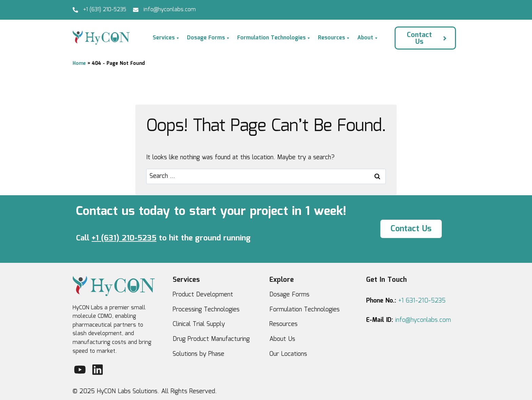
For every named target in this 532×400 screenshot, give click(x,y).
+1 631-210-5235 (422, 301)
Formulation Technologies (274, 38)
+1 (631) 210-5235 (105, 10)
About (368, 38)
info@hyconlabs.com (170, 10)
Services (166, 38)
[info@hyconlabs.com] (136, 10)
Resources (334, 38)
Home (79, 63)
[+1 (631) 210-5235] (75, 10)
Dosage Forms (209, 38)
